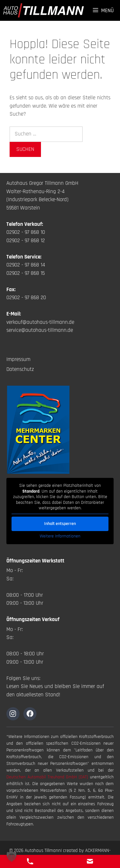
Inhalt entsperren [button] (60, 523)
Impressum (18, 359)
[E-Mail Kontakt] (90, 861)
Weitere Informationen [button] (60, 536)
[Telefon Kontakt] (30, 861)
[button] (12, 856)
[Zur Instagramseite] (13, 714)
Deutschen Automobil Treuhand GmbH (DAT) (48, 777)
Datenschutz (20, 369)
